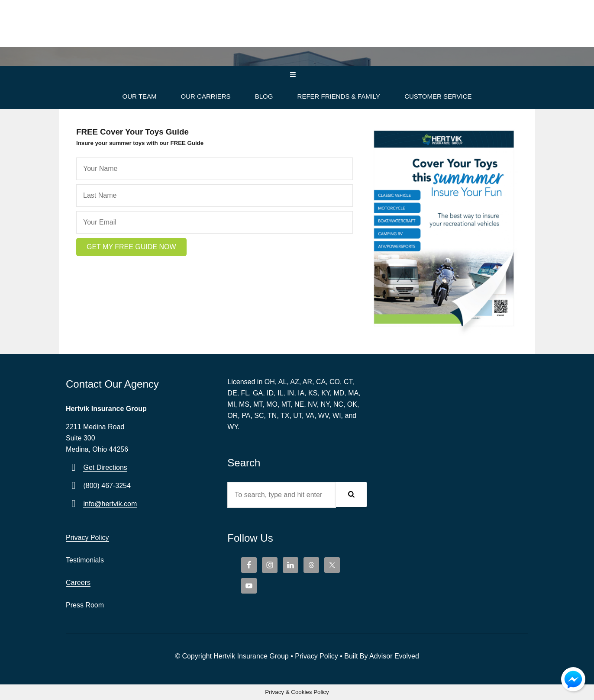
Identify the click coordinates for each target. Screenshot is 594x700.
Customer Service (438, 96)
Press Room (85, 605)
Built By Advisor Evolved (382, 656)
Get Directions (105, 467)
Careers (78, 583)
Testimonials (85, 560)
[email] (215, 222)
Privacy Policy (87, 538)
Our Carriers (206, 96)
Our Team (139, 96)
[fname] (215, 169)
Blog (264, 96)
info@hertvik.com (110, 504)
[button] (131, 247)
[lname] (215, 196)
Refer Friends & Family (339, 96)
